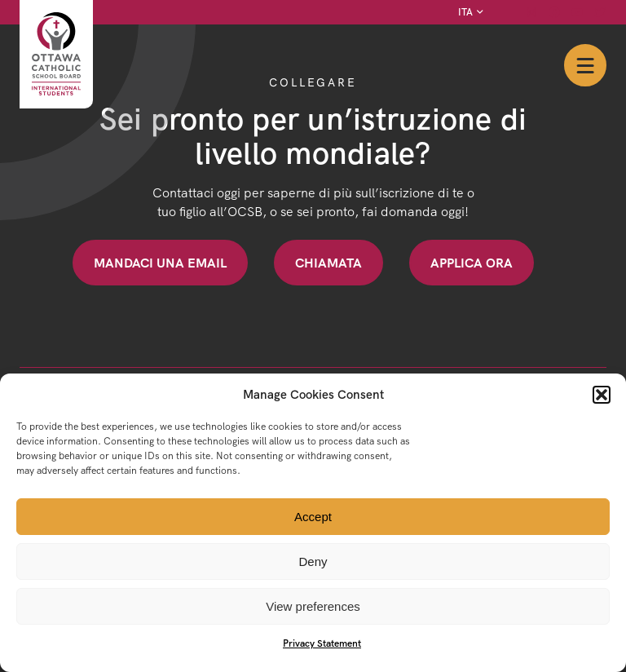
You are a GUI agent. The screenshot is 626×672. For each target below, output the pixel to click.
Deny (313, 561)
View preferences (313, 606)
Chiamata (328, 263)
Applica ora (472, 263)
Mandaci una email (160, 263)
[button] (602, 395)
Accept (313, 517)
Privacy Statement (322, 643)
